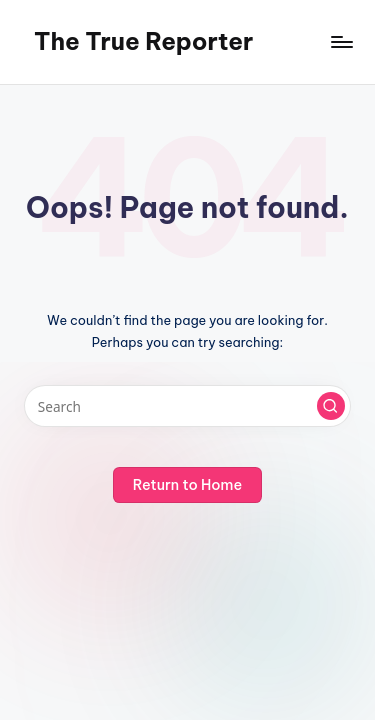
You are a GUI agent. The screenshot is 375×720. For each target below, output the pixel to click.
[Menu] (341, 41)
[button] (331, 406)
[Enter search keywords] (187, 406)
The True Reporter (143, 41)
